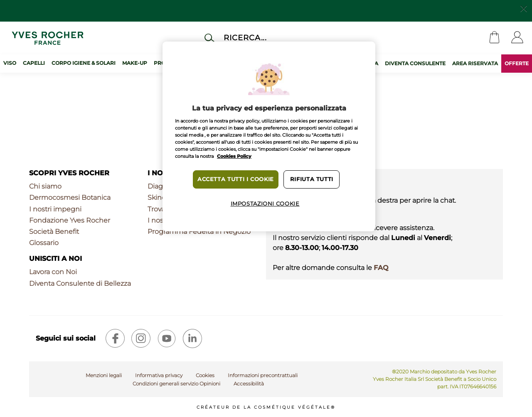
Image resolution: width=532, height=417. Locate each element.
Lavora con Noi (53, 272)
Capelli (34, 63)
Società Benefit (54, 232)
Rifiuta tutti (312, 179)
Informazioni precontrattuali (263, 375)
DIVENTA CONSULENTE (415, 63)
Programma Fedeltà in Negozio (199, 232)
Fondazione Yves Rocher (70, 220)
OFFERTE (517, 63)
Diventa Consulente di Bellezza (80, 283)
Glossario (44, 243)
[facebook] (115, 339)
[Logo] (48, 38)
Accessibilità (249, 384)
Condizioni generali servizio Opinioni (176, 384)
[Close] (524, 8)
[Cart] (494, 38)
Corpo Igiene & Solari (84, 63)
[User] (517, 38)
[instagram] (141, 339)
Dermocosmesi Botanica (70, 197)
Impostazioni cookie (265, 204)
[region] (269, 136)
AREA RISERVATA (475, 63)
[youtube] (167, 339)
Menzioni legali (104, 375)
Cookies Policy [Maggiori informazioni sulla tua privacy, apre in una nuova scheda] (234, 156)
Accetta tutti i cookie (236, 179)
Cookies (205, 375)
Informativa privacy (159, 375)
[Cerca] (276, 38)
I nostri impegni (55, 209)
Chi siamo (45, 186)
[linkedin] (192, 339)
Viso (10, 63)
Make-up (135, 63)
